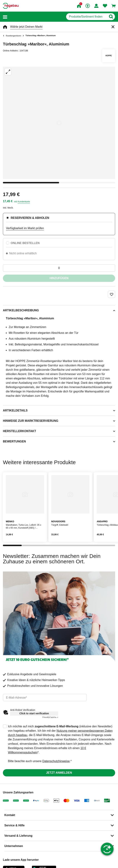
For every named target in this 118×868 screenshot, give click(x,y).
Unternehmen (14, 846)
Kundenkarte (24, 202)
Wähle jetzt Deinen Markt (26, 27)
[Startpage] (11, 6)
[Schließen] (113, 27)
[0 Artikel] (59, 268)
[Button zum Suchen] (111, 17)
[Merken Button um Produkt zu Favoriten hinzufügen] (111, 294)
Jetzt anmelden (59, 773)
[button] (5, 17)
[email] (45, 697)
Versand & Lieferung (18, 836)
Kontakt (10, 815)
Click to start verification (34, 713)
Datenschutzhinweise (56, 761)
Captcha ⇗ (50, 717)
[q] (86, 17)
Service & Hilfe (14, 825)
